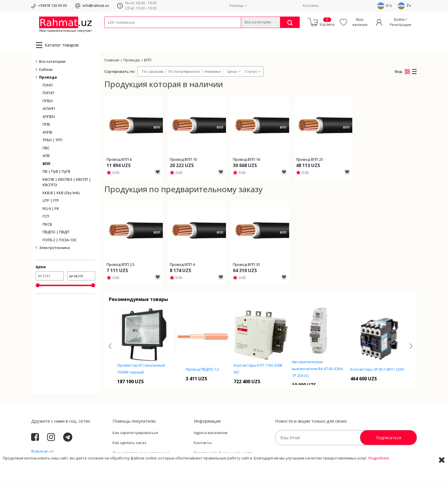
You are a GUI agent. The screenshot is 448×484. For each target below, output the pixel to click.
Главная (112, 61)
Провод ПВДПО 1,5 (202, 371)
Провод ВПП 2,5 (121, 266)
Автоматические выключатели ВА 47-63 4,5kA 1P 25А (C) (317, 370)
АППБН (49, 118)
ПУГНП (48, 95)
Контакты (311, 6)
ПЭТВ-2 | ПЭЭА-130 (59, 242)
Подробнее (379, 475)
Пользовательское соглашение (141, 454)
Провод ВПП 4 (182, 266)
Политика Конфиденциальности (223, 454)
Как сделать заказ (129, 444)
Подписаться (388, 439)
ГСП (46, 218)
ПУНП (48, 87)
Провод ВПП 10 (183, 161)
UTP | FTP (51, 202)
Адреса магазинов (211, 434)
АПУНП (49, 110)
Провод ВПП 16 (246, 161)
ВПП (46, 165)
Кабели (111, 32)
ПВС (46, 150)
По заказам (153, 73)
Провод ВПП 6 (119, 161)
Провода (126, 32)
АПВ (46, 157)
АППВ (47, 134)
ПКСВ (47, 226)
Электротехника (149, 32)
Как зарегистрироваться (135, 434)
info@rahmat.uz (96, 6)
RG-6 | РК (51, 210)
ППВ (46, 126)
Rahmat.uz (42, 453)
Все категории (52, 63)
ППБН (48, 103)
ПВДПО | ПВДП (56, 234)
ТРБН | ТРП (52, 142)
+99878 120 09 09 (52, 6)
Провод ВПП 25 (310, 161)
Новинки (213, 73)
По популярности (184, 73)
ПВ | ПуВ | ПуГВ (56, 173)
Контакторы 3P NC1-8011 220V (377, 371)
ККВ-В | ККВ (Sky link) (61, 194)
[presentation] (110, 348)
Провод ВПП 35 (246, 266)
